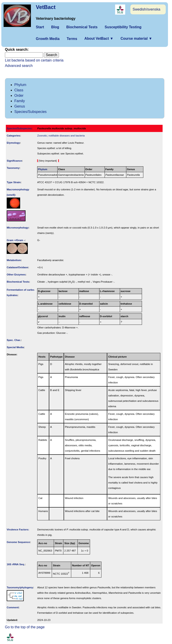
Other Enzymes (16, 275)
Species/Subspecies (30, 112)
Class (19, 90)
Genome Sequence (18, 542)
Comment (13, 607)
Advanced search (19, 66)
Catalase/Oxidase (17, 267)
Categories (13, 136)
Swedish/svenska (146, 9)
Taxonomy (13, 168)
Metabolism (14, 260)
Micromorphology (18, 228)
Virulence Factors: (18, 530)
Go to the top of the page (25, 627)
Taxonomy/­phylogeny (20, 587)
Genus (20, 106)
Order (19, 96)
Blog (55, 27)
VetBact (46, 7)
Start (40, 27)
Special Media (15, 347)
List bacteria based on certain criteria (34, 60)
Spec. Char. (14, 340)
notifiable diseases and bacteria (67, 136)
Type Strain (14, 182)
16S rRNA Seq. (16, 564)
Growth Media (48, 39)
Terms (72, 39)
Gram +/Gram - (16, 240)
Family (20, 101)
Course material (136, 38)
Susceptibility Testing (123, 27)
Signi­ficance (14, 161)
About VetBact (99, 38)
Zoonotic (42, 136)
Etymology (13, 143)
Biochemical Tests (82, 27)
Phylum (20, 85)
